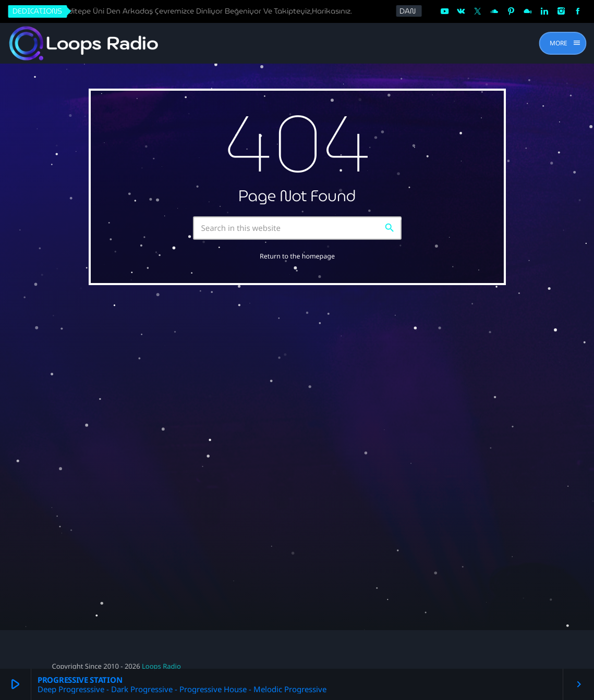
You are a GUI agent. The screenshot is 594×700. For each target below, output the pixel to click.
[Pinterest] (511, 11)
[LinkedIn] (544, 11)
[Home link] (84, 43)
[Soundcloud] (494, 11)
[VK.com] (461, 11)
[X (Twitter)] (478, 11)
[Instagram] (561, 11)
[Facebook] (578, 11)
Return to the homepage (297, 256)
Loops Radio (161, 666)
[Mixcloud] (528, 11)
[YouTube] (444, 11)
